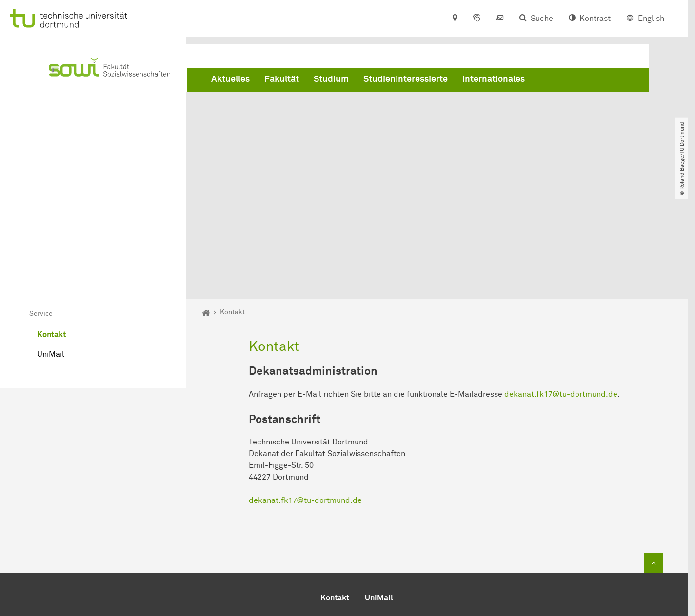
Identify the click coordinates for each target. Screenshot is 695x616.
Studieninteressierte (406, 79)
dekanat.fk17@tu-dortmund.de (561, 285)
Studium (331, 79)
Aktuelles (230, 79)
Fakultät (282, 79)
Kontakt (51, 225)
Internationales (494, 79)
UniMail (51, 245)
